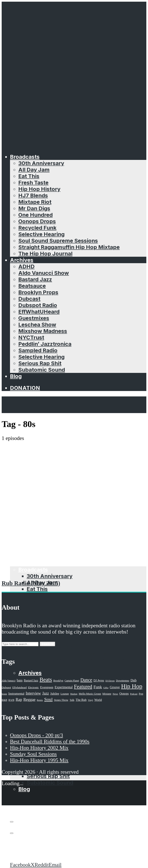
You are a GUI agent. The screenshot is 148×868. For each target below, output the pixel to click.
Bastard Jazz (35, 279)
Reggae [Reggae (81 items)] (29, 699)
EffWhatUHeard (39, 312)
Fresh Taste (33, 182)
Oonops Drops (37, 221)
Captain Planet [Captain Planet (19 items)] (72, 681)
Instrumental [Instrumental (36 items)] (16, 693)
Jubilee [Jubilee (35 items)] (55, 694)
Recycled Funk (37, 228)
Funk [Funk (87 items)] (98, 687)
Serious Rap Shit (40, 363)
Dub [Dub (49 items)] (134, 680)
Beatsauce (32, 286)
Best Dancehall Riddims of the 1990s (50, 742)
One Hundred (35, 215)
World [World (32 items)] (98, 700)
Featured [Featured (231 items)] (83, 687)
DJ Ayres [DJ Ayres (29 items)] (99, 680)
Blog (16, 376)
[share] (12, 833)
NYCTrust (31, 337)
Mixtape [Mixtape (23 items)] (107, 694)
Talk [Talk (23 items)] (72, 700)
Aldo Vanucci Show (44, 273)
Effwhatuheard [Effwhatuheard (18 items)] (19, 688)
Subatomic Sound (42, 370)
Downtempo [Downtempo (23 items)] (123, 681)
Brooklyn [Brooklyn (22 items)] (58, 681)
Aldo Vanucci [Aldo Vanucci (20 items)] (9, 681)
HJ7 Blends (33, 195)
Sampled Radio (38, 350)
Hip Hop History (39, 189)
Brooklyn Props (38, 292)
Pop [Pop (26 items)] (141, 694)
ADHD (26, 266)
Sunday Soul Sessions (33, 754)
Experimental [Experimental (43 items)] (64, 687)
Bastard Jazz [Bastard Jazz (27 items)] (31, 681)
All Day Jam (34, 170)
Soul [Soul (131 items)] (48, 699)
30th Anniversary (41, 163)
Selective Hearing (41, 234)
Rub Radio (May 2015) (31, 583)
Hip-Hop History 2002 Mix (39, 748)
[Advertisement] (74, 473)
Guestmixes (34, 318)
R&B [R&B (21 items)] (4, 700)
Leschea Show (37, 324)
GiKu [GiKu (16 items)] (106, 687)
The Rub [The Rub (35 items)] (81, 700)
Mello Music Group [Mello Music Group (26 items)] (90, 694)
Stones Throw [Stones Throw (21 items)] (61, 700)
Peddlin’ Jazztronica (45, 344)
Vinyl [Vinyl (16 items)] (90, 700)
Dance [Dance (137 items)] (86, 680)
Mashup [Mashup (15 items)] (74, 694)
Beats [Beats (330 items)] (46, 680)
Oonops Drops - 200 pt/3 (37, 735)
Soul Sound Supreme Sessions (58, 241)
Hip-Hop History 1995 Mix (39, 760)
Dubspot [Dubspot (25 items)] (6, 687)
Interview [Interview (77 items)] (33, 693)
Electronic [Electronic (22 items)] (34, 687)
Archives (22, 260)
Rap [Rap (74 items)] (19, 699)
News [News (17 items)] (115, 694)
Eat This (29, 176)
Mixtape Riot (35, 202)
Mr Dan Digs (34, 208)
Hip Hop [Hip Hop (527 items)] (132, 686)
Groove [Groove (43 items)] (115, 687)
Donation (25, 388)
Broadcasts (25, 157)
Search (47, 644)
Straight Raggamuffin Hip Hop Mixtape (69, 247)
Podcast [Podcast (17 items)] (134, 694)
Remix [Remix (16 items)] (40, 700)
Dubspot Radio (38, 305)
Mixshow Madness (43, 331)
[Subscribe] (12, 822)
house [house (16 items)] (4, 694)
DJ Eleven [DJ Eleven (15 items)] (110, 681)
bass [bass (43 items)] (20, 680)
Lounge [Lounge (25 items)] (65, 694)
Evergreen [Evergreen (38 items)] (47, 687)
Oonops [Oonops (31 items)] (124, 694)
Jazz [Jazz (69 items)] (46, 693)
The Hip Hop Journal (45, 253)
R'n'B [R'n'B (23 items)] (11, 700)
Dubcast (29, 299)
